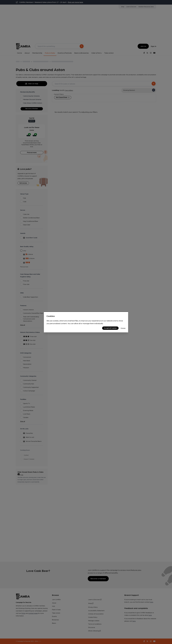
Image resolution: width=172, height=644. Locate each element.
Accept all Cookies (110, 328)
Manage (123, 328)
